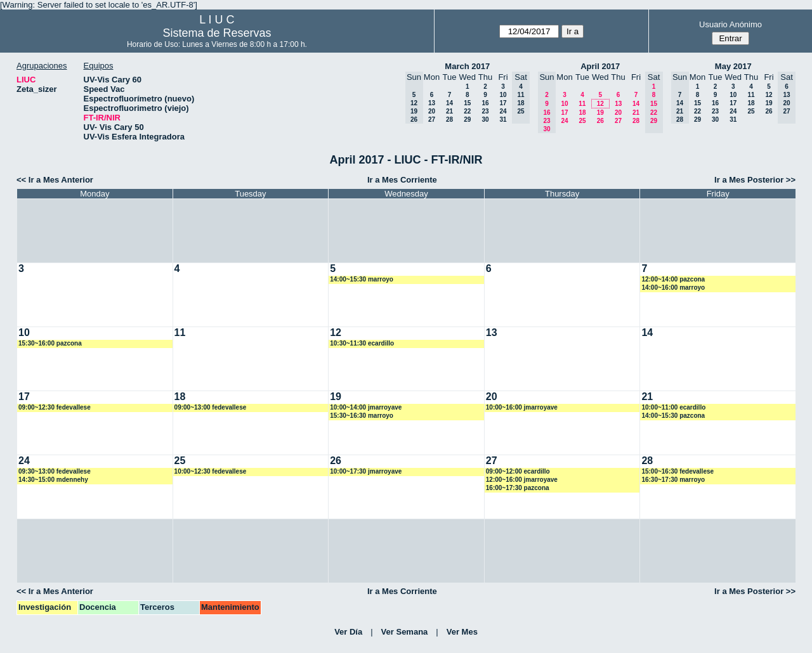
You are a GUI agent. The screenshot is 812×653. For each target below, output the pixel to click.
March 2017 (467, 66)
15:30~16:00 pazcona (50, 343)
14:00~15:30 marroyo (362, 279)
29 (467, 120)
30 (485, 120)
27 (432, 120)
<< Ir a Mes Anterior (55, 180)
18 (582, 113)
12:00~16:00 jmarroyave (522, 480)
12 (600, 104)
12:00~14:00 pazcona (673, 279)
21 (449, 111)
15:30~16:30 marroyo (362, 416)
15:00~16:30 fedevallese (678, 471)
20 (432, 111)
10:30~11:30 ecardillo (362, 343)
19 (600, 113)
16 (485, 103)
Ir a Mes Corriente (402, 180)
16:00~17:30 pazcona (518, 488)
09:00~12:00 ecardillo (518, 471)
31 (503, 120)
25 (582, 121)
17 (503, 103)
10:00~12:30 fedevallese (211, 471)
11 (582, 104)
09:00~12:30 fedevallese (55, 407)
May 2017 (733, 66)
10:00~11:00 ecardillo (673, 407)
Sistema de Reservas (217, 33)
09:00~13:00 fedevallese (211, 407)
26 (600, 121)
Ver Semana (405, 632)
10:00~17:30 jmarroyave (366, 471)
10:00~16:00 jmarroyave (522, 407)
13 (432, 103)
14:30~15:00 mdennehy (53, 480)
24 (503, 111)
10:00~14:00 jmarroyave (366, 407)
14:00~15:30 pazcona (673, 416)
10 (503, 95)
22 (467, 111)
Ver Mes (462, 632)
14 (449, 103)
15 (467, 103)
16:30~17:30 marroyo (673, 480)
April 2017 (600, 66)
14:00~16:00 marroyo (673, 288)
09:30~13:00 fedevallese (55, 471)
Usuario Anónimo (730, 24)
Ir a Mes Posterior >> (755, 180)
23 (485, 111)
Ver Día (348, 632)
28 (449, 120)
